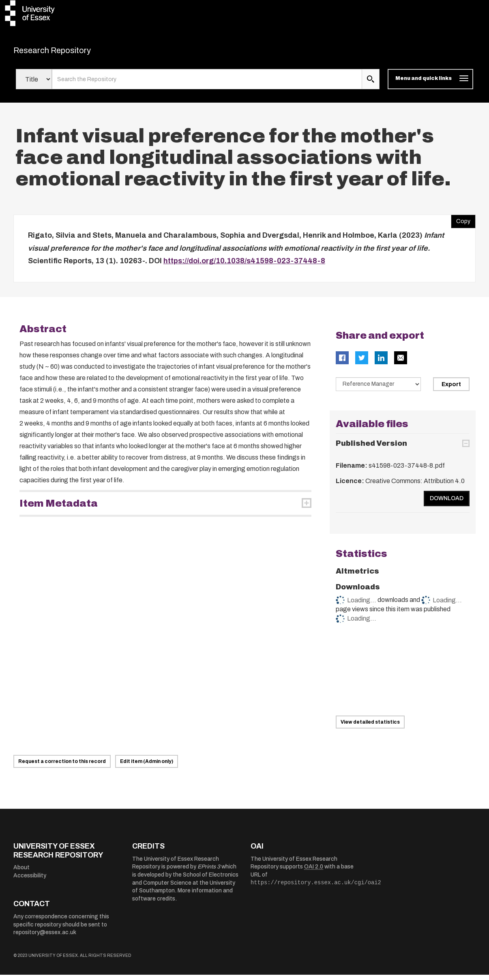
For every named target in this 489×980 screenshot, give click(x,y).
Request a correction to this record (62, 767)
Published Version (371, 449)
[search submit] (371, 84)
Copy (461, 225)
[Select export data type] (378, 389)
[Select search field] (34, 84)
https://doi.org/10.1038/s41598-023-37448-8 (244, 266)
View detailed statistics (370, 727)
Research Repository (70, 53)
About (21, 873)
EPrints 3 (209, 872)
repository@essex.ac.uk (45, 938)
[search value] (207, 84)
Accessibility (30, 880)
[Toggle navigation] (430, 84)
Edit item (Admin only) (147, 767)
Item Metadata (59, 508)
